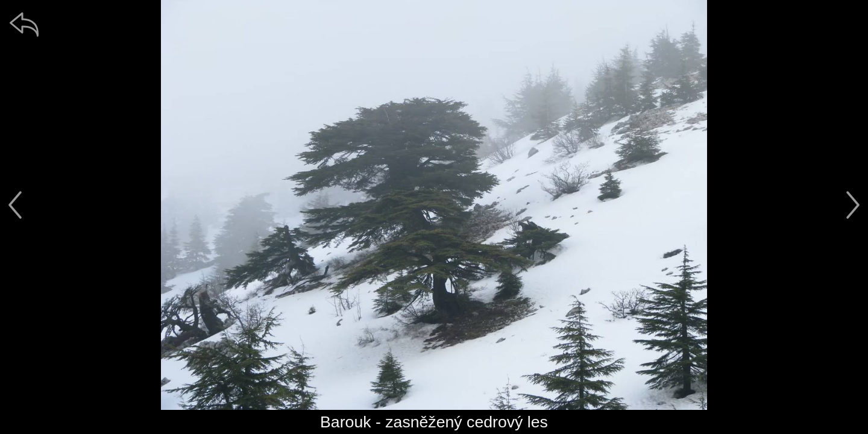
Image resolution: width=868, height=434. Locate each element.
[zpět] (24, 24)
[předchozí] (15, 205)
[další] (853, 205)
